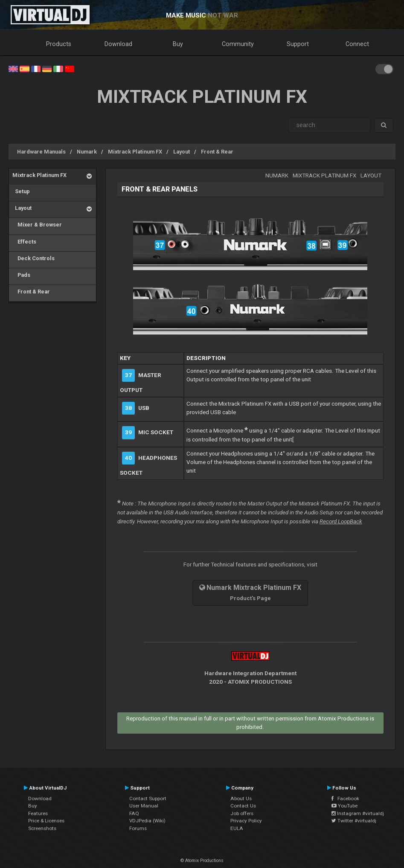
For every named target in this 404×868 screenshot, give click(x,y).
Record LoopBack (341, 521)
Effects (24, 242)
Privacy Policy (246, 821)
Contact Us (243, 806)
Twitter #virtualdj (354, 821)
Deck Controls (33, 258)
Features (38, 813)
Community (238, 44)
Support (298, 44)
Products (59, 44)
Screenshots (42, 828)
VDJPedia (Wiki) (147, 821)
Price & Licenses (46, 821)
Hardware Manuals (41, 152)
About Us (241, 798)
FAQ (134, 813)
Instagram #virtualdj (358, 813)
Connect (357, 44)
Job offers (242, 813)
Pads (21, 275)
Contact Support (148, 798)
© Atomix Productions (202, 861)
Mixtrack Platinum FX (135, 152)
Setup (21, 191)
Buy (178, 44)
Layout (182, 152)
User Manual (144, 806)
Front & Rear (217, 152)
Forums (138, 828)
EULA (237, 828)
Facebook (345, 798)
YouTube (344, 806)
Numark (87, 152)
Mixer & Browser (37, 225)
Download (118, 44)
